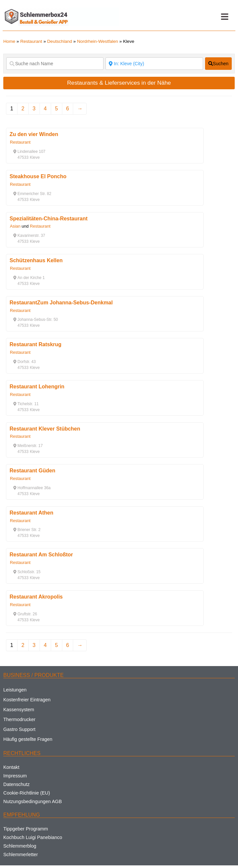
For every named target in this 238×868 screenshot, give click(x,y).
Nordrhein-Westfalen (98, 41)
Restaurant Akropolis (36, 597)
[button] (224, 17)
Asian (15, 226)
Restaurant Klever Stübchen (45, 429)
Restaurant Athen (31, 513)
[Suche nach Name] (55, 64)
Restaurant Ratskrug (35, 344)
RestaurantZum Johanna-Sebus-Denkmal (61, 303)
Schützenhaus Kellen (36, 260)
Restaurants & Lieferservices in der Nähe (119, 83)
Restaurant (31, 41)
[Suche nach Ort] (154, 64)
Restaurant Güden (32, 471)
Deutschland (60, 41)
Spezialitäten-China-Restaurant (48, 219)
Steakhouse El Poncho (38, 176)
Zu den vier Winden (34, 134)
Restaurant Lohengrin (37, 387)
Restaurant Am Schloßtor (41, 555)
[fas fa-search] (218, 64)
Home (9, 41)
